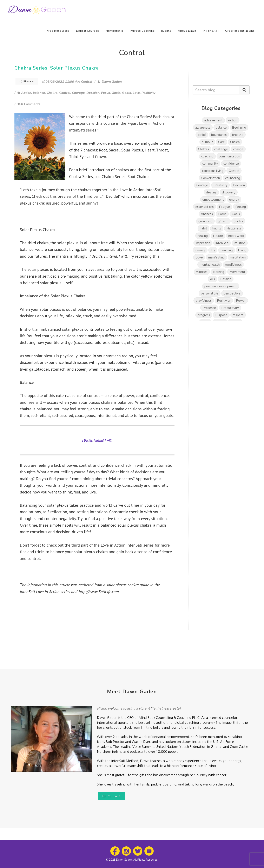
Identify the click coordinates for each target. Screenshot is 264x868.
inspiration (203, 243)
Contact (111, 796)
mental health (210, 265)
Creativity (220, 185)
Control (65, 93)
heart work (236, 236)
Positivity (148, 93)
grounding (205, 221)
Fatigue (225, 207)
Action (26, 93)
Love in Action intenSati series (127, 545)
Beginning (239, 127)
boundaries (219, 135)
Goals (116, 93)
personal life (210, 293)
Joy (213, 250)
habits (217, 228)
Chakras (203, 149)
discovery (229, 192)
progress (204, 315)
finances (207, 214)
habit (203, 228)
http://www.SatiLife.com (99, 592)
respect (238, 315)
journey (200, 250)
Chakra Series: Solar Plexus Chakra (57, 68)
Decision (93, 93)
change (238, 149)
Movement (237, 272)
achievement (213, 120)
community (210, 163)
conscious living (213, 171)
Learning (227, 250)
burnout (207, 142)
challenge (221, 149)
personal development (221, 286)
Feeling (241, 207)
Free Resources (58, 31)
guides (238, 221)
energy (234, 200)
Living (242, 250)
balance (39, 93)
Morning (219, 272)
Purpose (221, 315)
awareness (203, 127)
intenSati (222, 243)
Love (136, 93)
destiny (211, 192)
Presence (209, 308)
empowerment (213, 200)
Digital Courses (88, 31)
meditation (238, 257)
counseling (233, 178)
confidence (231, 163)
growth (223, 221)
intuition (240, 243)
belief (202, 135)
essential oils (204, 207)
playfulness (204, 301)
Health (218, 236)
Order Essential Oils (240, 31)
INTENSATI (211, 31)
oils (213, 279)
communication (229, 156)
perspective (232, 293)
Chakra (52, 93)
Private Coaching (142, 31)
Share (26, 81)
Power (241, 301)
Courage (78, 93)
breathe (238, 135)
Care (222, 142)
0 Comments (29, 104)
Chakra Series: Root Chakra (125, 177)
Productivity (230, 308)
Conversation (211, 178)
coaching (207, 156)
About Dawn (187, 31)
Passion (226, 279)
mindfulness (233, 265)
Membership (114, 31)
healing (203, 236)
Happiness (234, 228)
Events (166, 31)
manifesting (216, 257)
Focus (105, 93)
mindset (202, 272)
